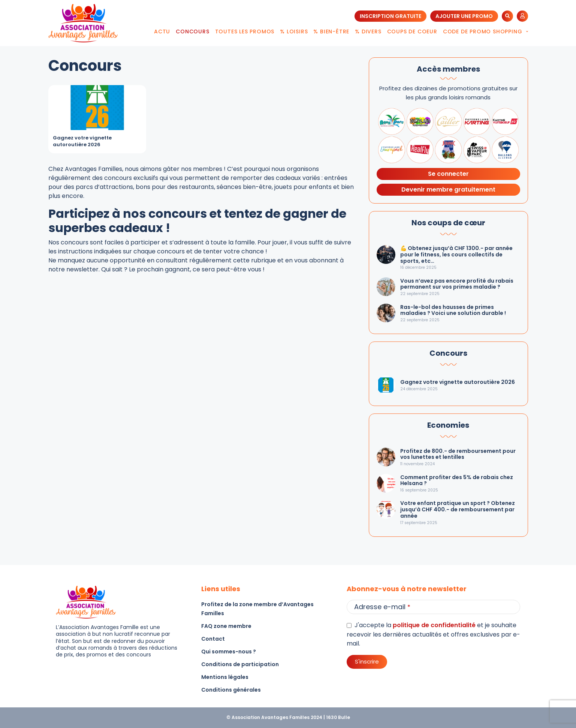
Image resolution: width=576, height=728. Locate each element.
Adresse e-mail (382, 607)
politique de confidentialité (434, 625)
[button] (507, 16)
